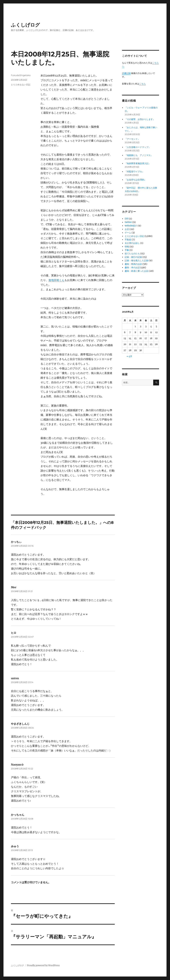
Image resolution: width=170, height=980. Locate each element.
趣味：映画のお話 (133, 264)
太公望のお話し (132, 243)
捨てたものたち (132, 254)
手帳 (127, 250)
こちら (143, 84)
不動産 (128, 240)
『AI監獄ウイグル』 (134, 172)
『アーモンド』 (132, 139)
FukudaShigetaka (21, 75)
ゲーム (128, 233)
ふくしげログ (25, 25)
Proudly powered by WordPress (43, 965)
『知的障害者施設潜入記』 (138, 163)
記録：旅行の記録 (133, 257)
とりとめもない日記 (21, 84)
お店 (127, 229)
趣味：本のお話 (132, 267)
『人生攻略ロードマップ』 (138, 147)
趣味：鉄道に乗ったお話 (137, 271)
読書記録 (126, 73)
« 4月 (129, 356)
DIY (127, 219)
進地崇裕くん (56, 280)
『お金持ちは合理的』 (135, 180)
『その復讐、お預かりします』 (140, 119)
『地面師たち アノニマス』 (139, 155)
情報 (127, 247)
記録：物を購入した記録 (137, 261)
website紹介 (131, 226)
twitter (128, 222)
